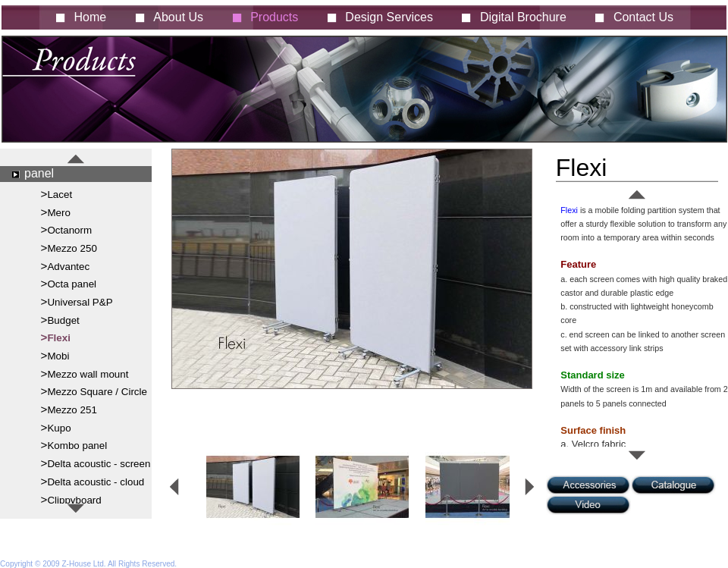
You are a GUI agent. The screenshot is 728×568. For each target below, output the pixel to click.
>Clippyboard (71, 499)
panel (39, 173)
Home (91, 17)
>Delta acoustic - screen (96, 463)
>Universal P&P (77, 301)
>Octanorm (67, 229)
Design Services (389, 17)
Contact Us (643, 17)
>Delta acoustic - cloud (93, 481)
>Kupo (56, 427)
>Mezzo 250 (69, 248)
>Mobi (55, 355)
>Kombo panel (74, 445)
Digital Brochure (523, 17)
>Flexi (56, 337)
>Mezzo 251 (69, 409)
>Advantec (66, 266)
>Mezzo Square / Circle (94, 391)
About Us (178, 17)
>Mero (56, 212)
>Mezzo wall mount (85, 373)
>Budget (60, 320)
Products (274, 17)
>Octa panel (69, 283)
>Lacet (57, 194)
